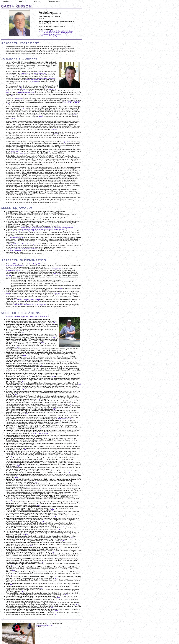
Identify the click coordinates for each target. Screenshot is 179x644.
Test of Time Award (15, 250)
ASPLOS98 (56, 274)
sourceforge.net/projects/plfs (15, 266)
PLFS (13, 118)
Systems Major (15, 151)
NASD (23, 89)
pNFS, (8, 93)
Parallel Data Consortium (47, 78)
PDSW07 (77, 102)
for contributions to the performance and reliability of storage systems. (43, 229)
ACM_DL (36, 434)
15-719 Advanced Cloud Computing (50, 34)
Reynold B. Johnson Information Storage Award (24, 244)
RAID (20, 88)
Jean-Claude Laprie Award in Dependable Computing (26, 231)
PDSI (41, 107)
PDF (54, 323)
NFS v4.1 (20, 93)
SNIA (61, 288)
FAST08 (9, 275)
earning (22, 153)
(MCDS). (51, 151)
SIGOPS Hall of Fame (16, 237)
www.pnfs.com (57, 269)
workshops (57, 293)
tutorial (12, 96)
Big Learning (67, 142)
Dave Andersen (26, 73)
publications (35, 81)
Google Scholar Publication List (40, 317)
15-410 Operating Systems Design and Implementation (56, 31)
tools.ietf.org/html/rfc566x (14, 270)
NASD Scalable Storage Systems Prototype (26, 300)
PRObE (56, 134)
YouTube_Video (44, 434)
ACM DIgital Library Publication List (17, 317)
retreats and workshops (33, 80)
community (9, 75)
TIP (46, 88)
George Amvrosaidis (40, 73)
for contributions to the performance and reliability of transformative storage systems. (47, 228)
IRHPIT (41, 117)
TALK (65, 541)
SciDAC (23, 108)
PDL (39, 72)
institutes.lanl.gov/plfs (34, 264)
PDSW (75, 115)
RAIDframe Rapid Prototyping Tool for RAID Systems (29, 305)
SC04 (8, 104)
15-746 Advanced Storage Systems (50, 36)
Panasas (19, 99)
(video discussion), (29, 93)
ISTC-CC (54, 129)
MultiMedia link (66, 419)
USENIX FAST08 (68, 102)
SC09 (15, 264)
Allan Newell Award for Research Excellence (23, 249)
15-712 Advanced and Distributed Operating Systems (55, 33)
